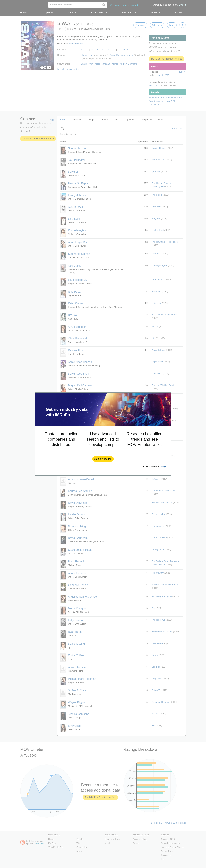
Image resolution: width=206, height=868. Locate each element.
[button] (103, 459)
